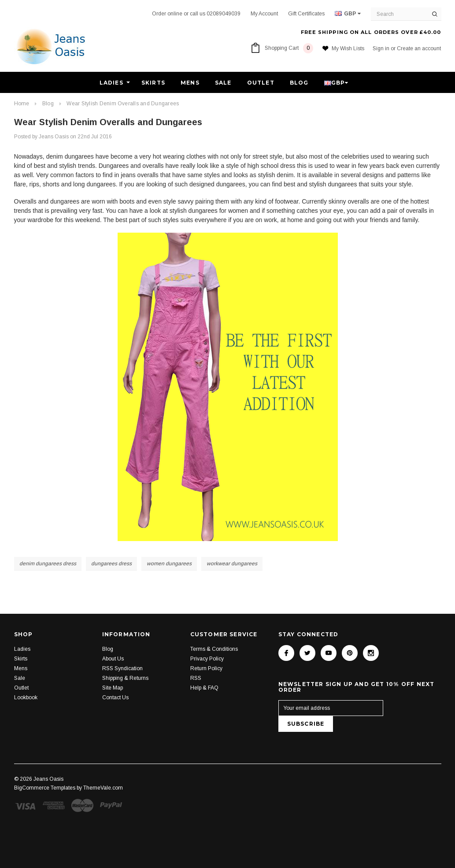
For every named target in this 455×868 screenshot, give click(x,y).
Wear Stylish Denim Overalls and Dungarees (123, 104)
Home (22, 104)
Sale (223, 83)
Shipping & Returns (125, 678)
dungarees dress (111, 564)
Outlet (261, 83)
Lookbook (26, 697)
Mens (190, 83)
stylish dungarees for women (209, 211)
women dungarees (169, 564)
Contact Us (115, 697)
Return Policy (206, 668)
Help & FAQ (204, 688)
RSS (196, 678)
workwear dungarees (232, 564)
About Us (113, 659)
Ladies (111, 83)
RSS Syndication (122, 668)
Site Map (113, 688)
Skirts (153, 83)
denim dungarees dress (48, 564)
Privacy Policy (207, 659)
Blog (299, 83)
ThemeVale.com (103, 788)
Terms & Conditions (214, 649)
